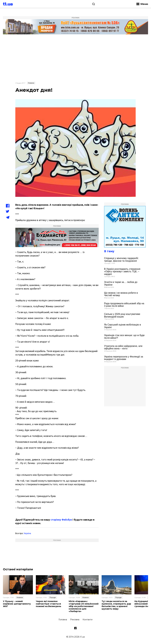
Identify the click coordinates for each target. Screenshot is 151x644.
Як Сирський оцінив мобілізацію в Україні (123, 326)
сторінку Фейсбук (61, 520)
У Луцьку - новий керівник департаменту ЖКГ (17, 604)
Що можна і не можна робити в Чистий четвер (121, 294)
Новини (31, 83)
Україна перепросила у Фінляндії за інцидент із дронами (124, 358)
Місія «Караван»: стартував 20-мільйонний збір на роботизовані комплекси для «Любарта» (84, 606)
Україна (27, 533)
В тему (109, 251)
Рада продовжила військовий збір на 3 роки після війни (124, 305)
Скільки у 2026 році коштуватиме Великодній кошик (122, 315)
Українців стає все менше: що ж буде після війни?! (124, 337)
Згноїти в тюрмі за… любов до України (121, 283)
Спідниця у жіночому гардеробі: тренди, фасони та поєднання (121, 260)
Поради (53, 597)
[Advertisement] (75, 58)
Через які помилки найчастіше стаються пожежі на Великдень (49, 604)
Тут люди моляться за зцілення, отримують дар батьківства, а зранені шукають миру (116, 605)
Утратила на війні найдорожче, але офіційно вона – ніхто (123, 347)
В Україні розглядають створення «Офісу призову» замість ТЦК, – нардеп (122, 272)
